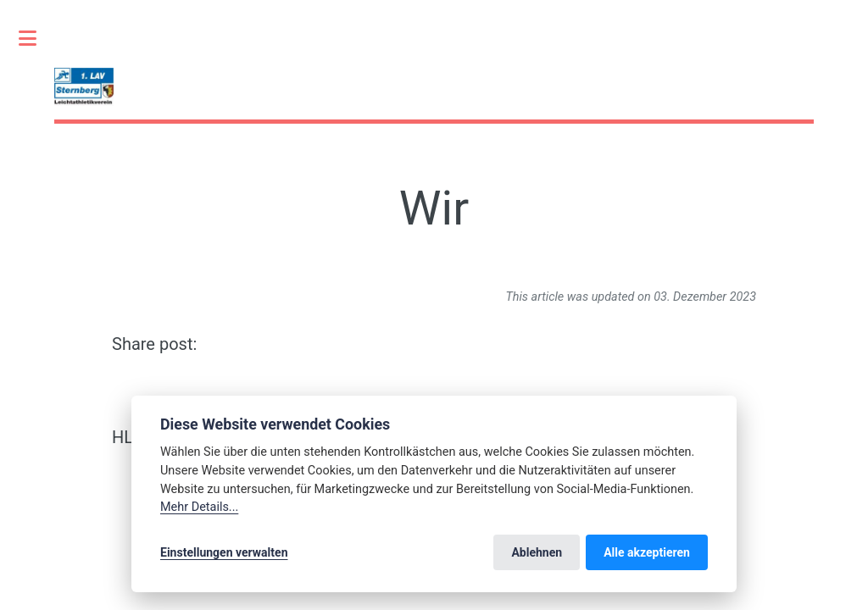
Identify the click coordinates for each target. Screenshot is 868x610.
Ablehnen (537, 552)
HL (122, 437)
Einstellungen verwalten (224, 552)
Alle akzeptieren (647, 552)
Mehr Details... (199, 507)
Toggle (36, 38)
